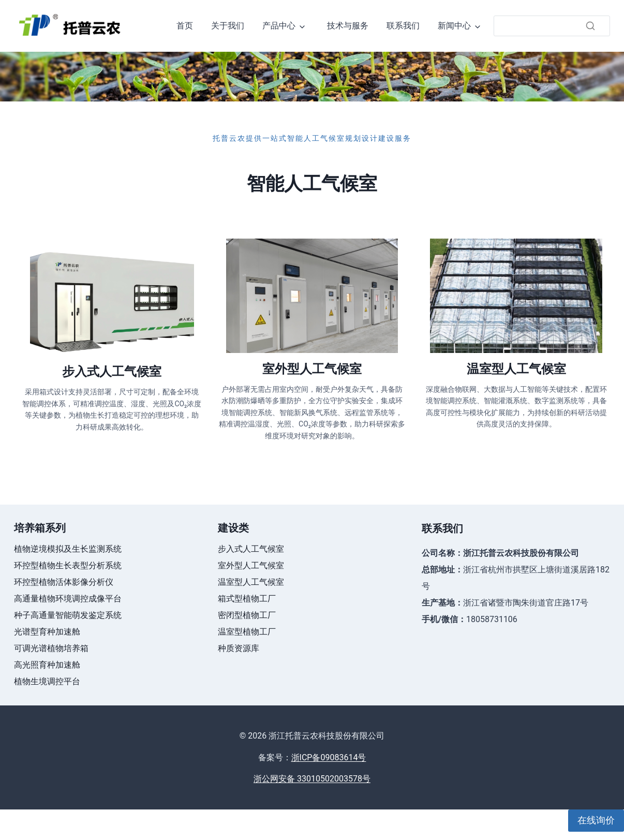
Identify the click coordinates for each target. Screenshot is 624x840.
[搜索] (552, 26)
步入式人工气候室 (251, 549)
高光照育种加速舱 (47, 665)
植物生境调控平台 (47, 681)
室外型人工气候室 (251, 565)
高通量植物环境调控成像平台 (68, 599)
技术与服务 (348, 26)
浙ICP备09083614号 (329, 757)
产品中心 (279, 26)
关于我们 (228, 26)
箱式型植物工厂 (247, 599)
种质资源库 (239, 648)
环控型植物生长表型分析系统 (68, 565)
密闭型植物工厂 (247, 615)
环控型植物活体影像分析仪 (64, 582)
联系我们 (403, 26)
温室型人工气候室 (251, 582)
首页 (185, 26)
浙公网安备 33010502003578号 (312, 779)
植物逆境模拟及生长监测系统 (68, 549)
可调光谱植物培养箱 (51, 648)
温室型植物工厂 (247, 632)
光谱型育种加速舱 (47, 632)
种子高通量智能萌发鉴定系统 (68, 615)
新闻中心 (454, 26)
